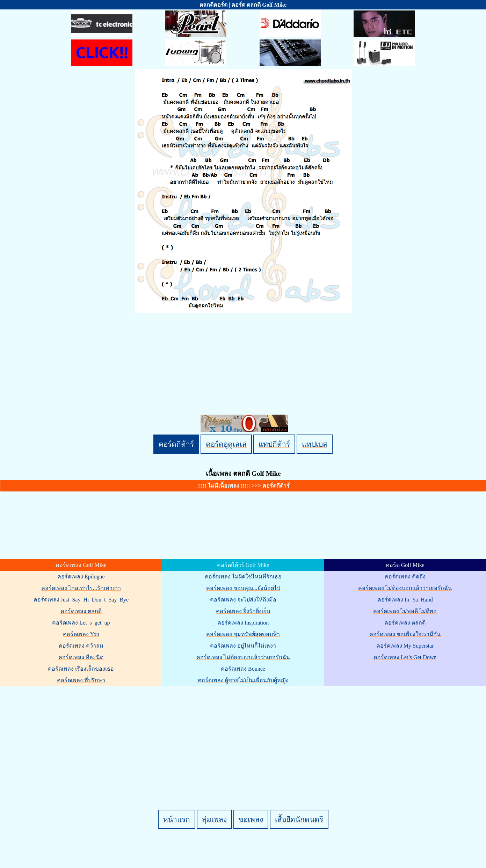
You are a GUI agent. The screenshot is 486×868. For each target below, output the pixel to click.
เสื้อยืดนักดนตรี (299, 819)
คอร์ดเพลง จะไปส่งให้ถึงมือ (243, 600)
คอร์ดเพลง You (81, 634)
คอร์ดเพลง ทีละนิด (81, 657)
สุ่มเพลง (214, 819)
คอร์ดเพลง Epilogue (81, 577)
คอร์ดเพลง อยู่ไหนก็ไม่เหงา (243, 646)
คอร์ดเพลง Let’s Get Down (405, 657)
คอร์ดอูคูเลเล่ (226, 444)
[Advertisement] (244, 736)
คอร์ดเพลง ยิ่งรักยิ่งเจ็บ (243, 611)
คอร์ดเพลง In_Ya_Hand (405, 600)
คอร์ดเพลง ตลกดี (81, 611)
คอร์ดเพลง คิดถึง (405, 577)
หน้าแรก (177, 819)
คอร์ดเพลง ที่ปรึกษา (81, 680)
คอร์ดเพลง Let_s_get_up (81, 623)
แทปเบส (315, 444)
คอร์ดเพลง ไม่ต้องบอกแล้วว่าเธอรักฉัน (243, 657)
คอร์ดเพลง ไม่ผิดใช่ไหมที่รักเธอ (243, 577)
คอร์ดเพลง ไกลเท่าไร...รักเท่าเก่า (81, 588)
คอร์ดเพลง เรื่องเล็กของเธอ (81, 669)
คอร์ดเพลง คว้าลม (81, 646)
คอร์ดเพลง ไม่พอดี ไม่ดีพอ (405, 611)
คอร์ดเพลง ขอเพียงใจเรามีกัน (405, 634)
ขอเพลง (251, 819)
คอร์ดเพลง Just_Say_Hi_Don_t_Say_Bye (81, 600)
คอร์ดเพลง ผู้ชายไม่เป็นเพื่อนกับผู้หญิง (243, 680)
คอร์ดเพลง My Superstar (405, 646)
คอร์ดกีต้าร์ (176, 444)
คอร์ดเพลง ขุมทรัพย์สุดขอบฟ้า (243, 634)
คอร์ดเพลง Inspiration (243, 623)
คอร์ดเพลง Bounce (243, 669)
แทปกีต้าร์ (274, 444)
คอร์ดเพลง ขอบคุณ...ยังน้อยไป (243, 588)
